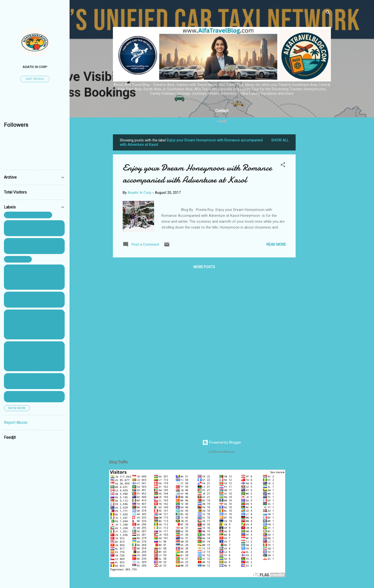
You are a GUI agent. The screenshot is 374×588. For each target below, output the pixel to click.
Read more (276, 244)
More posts (204, 267)
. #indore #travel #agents (28, 215)
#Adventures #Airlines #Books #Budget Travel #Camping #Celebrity (33, 381)
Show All (280, 140)
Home (222, 121)
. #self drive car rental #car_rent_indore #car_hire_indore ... (25, 246)
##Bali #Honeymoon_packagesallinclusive (34, 300)
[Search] (328, 13)
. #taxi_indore (18, 259)
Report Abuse (16, 422)
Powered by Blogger (222, 442)
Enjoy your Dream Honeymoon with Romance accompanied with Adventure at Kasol (197, 174)
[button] (283, 166)
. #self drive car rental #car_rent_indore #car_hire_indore (25, 228)
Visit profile (35, 79)
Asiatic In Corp (35, 67)
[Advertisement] (315, 208)
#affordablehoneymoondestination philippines (34, 397)
